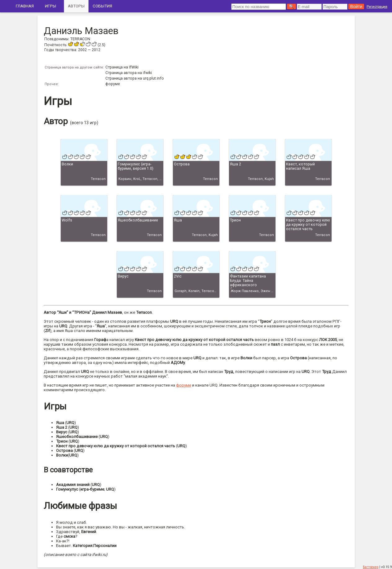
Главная (25, 6)
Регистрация (377, 7)
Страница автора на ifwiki (129, 73)
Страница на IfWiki (122, 67)
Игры (51, 6)
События (102, 6)
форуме (113, 84)
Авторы (76, 6)
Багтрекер (371, 567)
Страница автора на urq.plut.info (135, 78)
